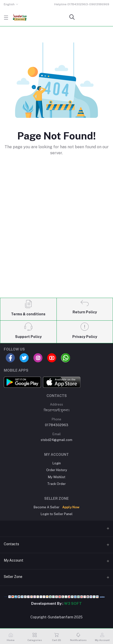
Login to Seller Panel (57, 514)
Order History (57, 470)
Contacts (11, 544)
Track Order (56, 484)
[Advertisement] (56, 235)
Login (57, 463)
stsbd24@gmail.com (56, 440)
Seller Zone (13, 577)
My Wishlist (57, 477)
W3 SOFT (73, 603)
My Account (14, 560)
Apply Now (71, 507)
